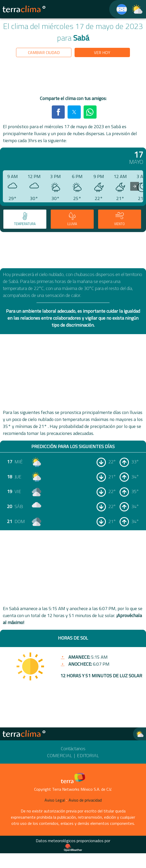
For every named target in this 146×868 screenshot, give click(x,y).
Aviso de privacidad (85, 800)
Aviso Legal (55, 800)
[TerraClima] (118, 9)
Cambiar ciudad (44, 52)
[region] (73, 77)
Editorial (88, 755)
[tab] (25, 219)
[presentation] (135, 186)
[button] (58, 112)
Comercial (60, 755)
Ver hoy (102, 52)
